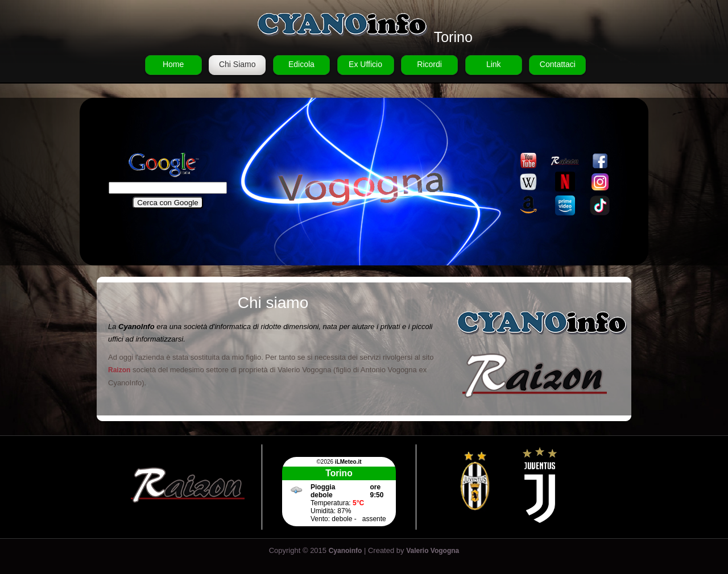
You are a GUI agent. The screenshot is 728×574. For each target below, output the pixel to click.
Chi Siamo (237, 64)
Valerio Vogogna (433, 551)
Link (494, 64)
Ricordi (429, 64)
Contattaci (558, 64)
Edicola (301, 64)
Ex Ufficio (365, 64)
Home (173, 64)
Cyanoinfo (346, 551)
